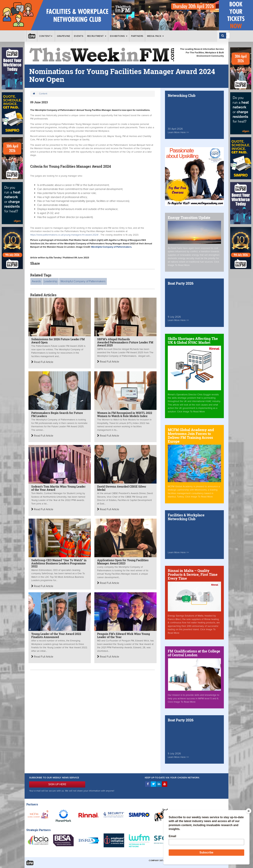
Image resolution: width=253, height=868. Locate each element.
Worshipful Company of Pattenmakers (111, 247)
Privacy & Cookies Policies (209, 861)
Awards (36, 281)
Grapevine (64, 36)
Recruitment (97, 36)
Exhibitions (119, 36)
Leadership (51, 281)
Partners (137, 36)
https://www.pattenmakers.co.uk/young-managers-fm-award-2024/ (64, 235)
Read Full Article (42, 362)
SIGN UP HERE (57, 784)
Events (79, 36)
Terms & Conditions (181, 861)
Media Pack (155, 36)
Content (46, 36)
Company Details (158, 861)
